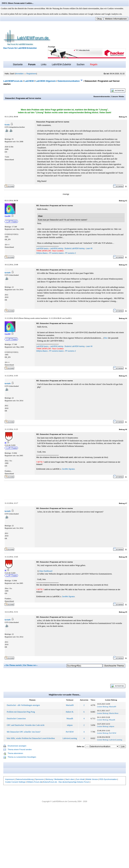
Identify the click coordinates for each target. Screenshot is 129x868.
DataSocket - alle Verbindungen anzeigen (23, 705)
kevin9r (8, 273)
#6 (126, 429)
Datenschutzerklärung (25, 779)
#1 (126, 117)
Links (44, 64)
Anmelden (19, 74)
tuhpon (70, 725)
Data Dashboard (46, 571)
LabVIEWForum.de (13, 81)
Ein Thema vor (29, 665)
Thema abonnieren (15, 753)
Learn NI (89, 248)
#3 (126, 265)
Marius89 (70, 705)
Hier (106, 338)
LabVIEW (29, 81)
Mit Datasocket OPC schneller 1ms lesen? (24, 732)
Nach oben (70, 779)
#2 (126, 201)
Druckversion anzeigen (17, 746)
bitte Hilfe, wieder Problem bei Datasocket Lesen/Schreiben (31, 738)
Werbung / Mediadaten (55, 779)
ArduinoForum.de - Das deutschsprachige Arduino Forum (66, 782)
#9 (126, 612)
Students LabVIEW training (74, 248)
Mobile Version (92, 779)
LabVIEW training (56, 248)
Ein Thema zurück (14, 665)
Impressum (10, 779)
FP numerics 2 (70, 253)
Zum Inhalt (80, 779)
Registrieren (31, 74)
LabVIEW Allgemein (46, 81)
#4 (126, 318)
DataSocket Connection (16, 719)
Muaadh (70, 719)
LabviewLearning (70, 738)
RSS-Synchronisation (108, 779)
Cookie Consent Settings (15, 782)
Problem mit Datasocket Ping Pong (21, 712)
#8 (126, 557)
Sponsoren (39, 779)
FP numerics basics (56, 253)
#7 (126, 503)
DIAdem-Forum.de (34, 782)
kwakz (7, 125)
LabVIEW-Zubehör (61, 64)
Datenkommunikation (69, 81)
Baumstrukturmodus (102, 96)
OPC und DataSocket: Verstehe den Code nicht (26, 725)
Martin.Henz (114, 713)
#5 (126, 376)
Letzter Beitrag (102, 707)
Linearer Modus (118, 96)
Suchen (81, 64)
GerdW (68, 318)
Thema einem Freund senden (20, 749)
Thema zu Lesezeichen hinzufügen (22, 757)
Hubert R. (70, 712)
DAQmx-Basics (42, 253)
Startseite (18, 64)
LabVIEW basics (42, 248)
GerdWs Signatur (68, 469)
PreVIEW (70, 732)
